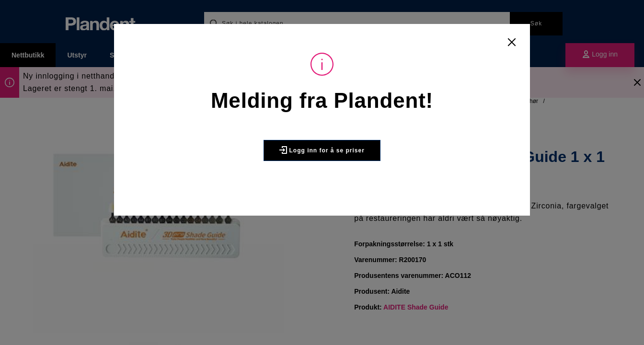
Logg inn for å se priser (322, 150)
